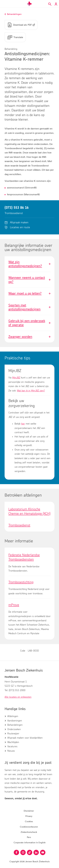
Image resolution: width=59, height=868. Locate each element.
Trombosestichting (21, 582)
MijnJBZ (16, 378)
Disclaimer (29, 811)
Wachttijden (13, 742)
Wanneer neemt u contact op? (29, 280)
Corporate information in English (30, 842)
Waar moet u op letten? (29, 293)
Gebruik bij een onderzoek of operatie (29, 323)
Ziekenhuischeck (29, 832)
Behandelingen (15, 725)
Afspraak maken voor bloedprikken (25, 738)
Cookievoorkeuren (29, 827)
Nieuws (11, 751)
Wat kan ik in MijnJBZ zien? (31, 391)
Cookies (29, 821)
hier (23, 424)
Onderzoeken (14, 729)
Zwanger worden (29, 337)
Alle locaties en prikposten (18, 697)
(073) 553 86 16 (17, 208)
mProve (14, 605)
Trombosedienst (19, 525)
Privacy (29, 816)
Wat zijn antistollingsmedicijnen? (29, 264)
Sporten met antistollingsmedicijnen (29, 307)
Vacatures (12, 746)
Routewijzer (13, 734)
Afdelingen (13, 716)
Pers (29, 837)
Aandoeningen (15, 721)
